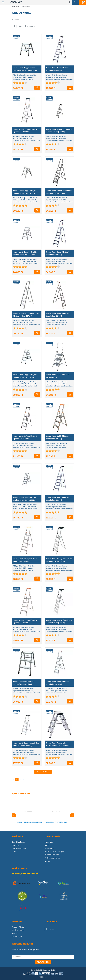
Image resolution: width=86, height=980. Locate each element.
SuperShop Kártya (18, 842)
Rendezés (31, 26)
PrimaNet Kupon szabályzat (54, 852)
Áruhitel (47, 861)
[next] (23, 779)
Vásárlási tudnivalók (52, 855)
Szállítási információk (52, 858)
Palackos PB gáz (18, 927)
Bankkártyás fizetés (19, 848)
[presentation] (14, 815)
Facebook (50, 929)
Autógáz (15, 933)
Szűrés (19, 26)
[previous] (14, 779)
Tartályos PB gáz (18, 930)
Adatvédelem (49, 848)
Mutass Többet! (43, 772)
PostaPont (16, 845)
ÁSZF (47, 845)
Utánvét (15, 852)
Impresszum (49, 842)
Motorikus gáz (17, 937)
